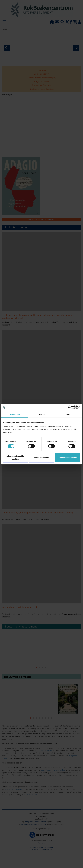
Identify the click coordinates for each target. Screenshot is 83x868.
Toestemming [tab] (15, 414)
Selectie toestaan (42, 457)
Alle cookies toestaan (68, 457)
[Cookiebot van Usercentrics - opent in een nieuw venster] (70, 407)
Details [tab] (41, 414)
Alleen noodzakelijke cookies (15, 457)
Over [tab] (69, 414)
